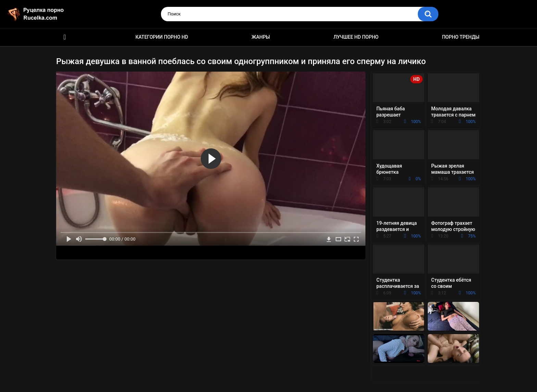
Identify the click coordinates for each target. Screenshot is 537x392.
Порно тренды (461, 37)
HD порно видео (65, 37)
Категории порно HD (162, 37)
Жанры (261, 37)
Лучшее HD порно (356, 37)
